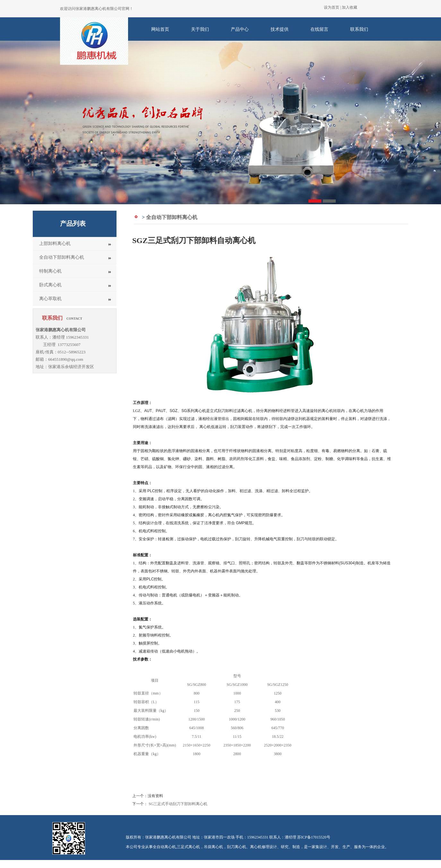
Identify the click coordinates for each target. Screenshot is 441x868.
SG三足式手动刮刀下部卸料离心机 (178, 804)
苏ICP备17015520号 (314, 837)
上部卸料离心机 (55, 244)
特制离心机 (50, 271)
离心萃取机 (50, 299)
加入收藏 (350, 7)
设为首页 (332, 7)
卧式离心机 (50, 285)
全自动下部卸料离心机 (62, 257)
